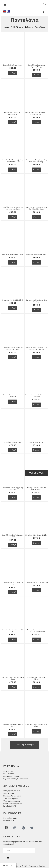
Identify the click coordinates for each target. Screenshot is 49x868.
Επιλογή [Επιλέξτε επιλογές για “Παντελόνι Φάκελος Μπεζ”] (13, 450)
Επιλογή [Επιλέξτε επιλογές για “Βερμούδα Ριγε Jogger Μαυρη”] (13, 73)
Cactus (42, 866)
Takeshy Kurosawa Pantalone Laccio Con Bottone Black (36, 631)
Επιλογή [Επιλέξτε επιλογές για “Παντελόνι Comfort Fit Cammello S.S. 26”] (13, 545)
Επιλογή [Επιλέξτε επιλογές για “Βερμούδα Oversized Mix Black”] (13, 308)
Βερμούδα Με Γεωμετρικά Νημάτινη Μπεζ (13, 113)
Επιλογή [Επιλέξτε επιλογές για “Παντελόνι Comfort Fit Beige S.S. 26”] (13, 592)
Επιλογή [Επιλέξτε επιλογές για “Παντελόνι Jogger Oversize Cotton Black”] (13, 687)
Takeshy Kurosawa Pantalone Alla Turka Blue (36, 396)
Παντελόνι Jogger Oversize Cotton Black (13, 678)
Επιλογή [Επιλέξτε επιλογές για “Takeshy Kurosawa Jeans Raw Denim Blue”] (13, 402)
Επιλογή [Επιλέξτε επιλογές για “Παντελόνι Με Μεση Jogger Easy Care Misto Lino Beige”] (36, 170)
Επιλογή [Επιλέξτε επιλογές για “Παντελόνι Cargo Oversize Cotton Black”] (13, 734)
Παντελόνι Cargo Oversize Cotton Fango (36, 725)
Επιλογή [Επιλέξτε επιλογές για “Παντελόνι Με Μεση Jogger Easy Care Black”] (13, 497)
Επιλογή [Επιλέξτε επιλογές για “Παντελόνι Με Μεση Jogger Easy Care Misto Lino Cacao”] (13, 217)
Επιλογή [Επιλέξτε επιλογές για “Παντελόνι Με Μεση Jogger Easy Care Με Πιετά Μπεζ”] (13, 357)
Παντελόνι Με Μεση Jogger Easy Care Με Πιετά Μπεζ (13, 348)
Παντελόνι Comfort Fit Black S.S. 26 (13, 631)
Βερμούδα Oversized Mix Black (13, 300)
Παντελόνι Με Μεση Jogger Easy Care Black (13, 489)
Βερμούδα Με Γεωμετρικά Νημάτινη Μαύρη (36, 66)
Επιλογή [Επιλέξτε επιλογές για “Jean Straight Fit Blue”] (36, 450)
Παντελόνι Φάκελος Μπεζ (13, 442)
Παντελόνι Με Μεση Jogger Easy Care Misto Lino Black (36, 208)
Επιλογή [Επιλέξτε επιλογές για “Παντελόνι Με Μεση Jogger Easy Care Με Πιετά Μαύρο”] (36, 357)
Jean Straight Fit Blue (36, 442)
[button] (8, 865)
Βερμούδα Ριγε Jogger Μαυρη (13, 65)
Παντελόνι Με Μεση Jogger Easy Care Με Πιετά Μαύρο (36, 348)
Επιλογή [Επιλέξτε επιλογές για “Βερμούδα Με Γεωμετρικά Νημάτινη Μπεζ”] (13, 122)
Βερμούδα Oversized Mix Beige (36, 255)
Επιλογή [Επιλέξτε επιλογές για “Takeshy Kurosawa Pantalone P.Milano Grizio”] (36, 497)
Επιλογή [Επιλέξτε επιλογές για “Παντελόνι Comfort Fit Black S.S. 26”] (13, 640)
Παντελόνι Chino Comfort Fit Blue (36, 535)
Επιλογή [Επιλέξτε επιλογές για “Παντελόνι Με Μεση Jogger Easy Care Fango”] (36, 310)
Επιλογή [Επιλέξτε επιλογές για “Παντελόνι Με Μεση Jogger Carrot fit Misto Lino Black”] (36, 122)
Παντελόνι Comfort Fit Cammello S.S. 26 (13, 536)
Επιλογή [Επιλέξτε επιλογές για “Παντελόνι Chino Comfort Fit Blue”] (36, 543)
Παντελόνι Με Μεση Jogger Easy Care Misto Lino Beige (36, 161)
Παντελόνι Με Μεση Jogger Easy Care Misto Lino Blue (13, 161)
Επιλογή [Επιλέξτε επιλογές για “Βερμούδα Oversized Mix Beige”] (36, 262)
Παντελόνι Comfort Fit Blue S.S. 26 (36, 582)
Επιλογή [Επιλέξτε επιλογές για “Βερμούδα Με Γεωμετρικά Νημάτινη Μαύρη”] (36, 75)
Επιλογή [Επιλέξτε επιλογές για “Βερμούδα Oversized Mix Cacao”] (13, 262)
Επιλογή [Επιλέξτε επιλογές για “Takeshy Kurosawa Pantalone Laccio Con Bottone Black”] (36, 640)
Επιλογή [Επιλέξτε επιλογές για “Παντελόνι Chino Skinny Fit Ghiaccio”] (36, 687)
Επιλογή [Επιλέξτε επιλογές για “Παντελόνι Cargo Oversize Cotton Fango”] (36, 731)
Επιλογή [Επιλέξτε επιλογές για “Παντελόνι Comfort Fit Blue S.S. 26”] (36, 590)
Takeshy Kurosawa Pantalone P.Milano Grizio (36, 489)
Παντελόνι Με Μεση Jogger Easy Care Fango (36, 301)
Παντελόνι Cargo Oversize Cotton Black (13, 725)
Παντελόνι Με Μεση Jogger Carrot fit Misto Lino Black (36, 113)
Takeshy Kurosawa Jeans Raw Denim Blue (13, 396)
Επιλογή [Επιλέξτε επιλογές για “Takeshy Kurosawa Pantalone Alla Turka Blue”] (36, 405)
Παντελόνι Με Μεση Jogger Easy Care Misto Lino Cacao (13, 208)
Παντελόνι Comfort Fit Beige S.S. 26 (13, 583)
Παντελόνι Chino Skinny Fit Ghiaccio (36, 678)
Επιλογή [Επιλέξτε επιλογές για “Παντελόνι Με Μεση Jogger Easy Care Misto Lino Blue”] (13, 170)
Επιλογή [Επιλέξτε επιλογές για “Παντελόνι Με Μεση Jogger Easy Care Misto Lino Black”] (36, 217)
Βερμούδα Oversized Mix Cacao (13, 255)
